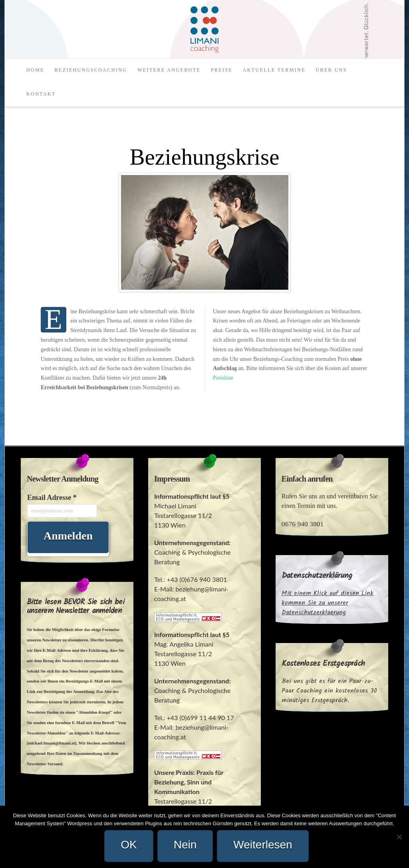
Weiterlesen (263, 845)
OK (129, 845)
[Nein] (399, 837)
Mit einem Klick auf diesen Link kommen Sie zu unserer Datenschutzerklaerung (328, 603)
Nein (185, 845)
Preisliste (223, 378)
